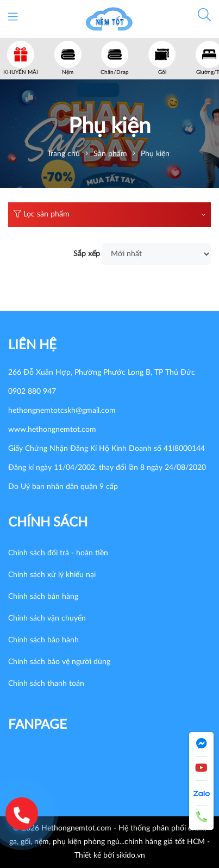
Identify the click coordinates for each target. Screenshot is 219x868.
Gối (162, 72)
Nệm (68, 72)
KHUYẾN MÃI (21, 72)
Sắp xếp (87, 254)
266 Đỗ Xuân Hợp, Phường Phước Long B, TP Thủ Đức (102, 373)
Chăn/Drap (115, 72)
